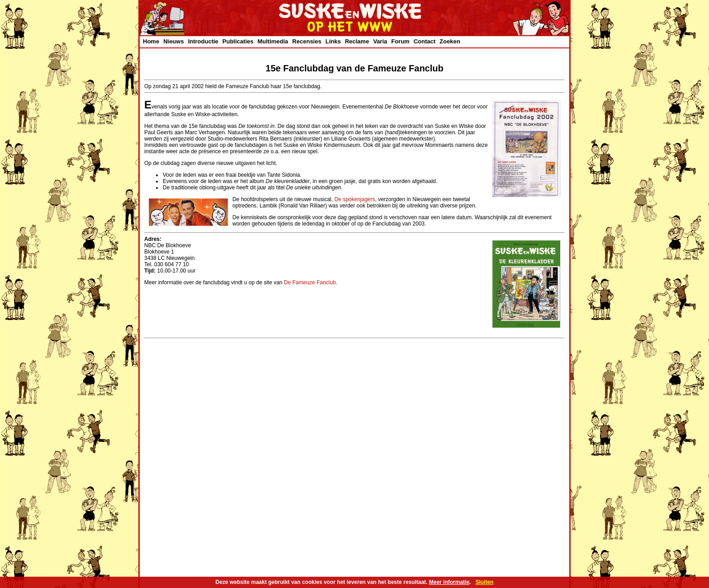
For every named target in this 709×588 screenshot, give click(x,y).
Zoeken (450, 41)
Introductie (203, 41)
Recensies (307, 41)
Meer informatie (449, 582)
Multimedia (273, 41)
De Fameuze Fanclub (310, 282)
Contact (425, 41)
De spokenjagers (354, 199)
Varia (380, 41)
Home (151, 41)
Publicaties (238, 41)
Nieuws (174, 41)
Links (333, 41)
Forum (400, 41)
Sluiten (484, 582)
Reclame (357, 41)
